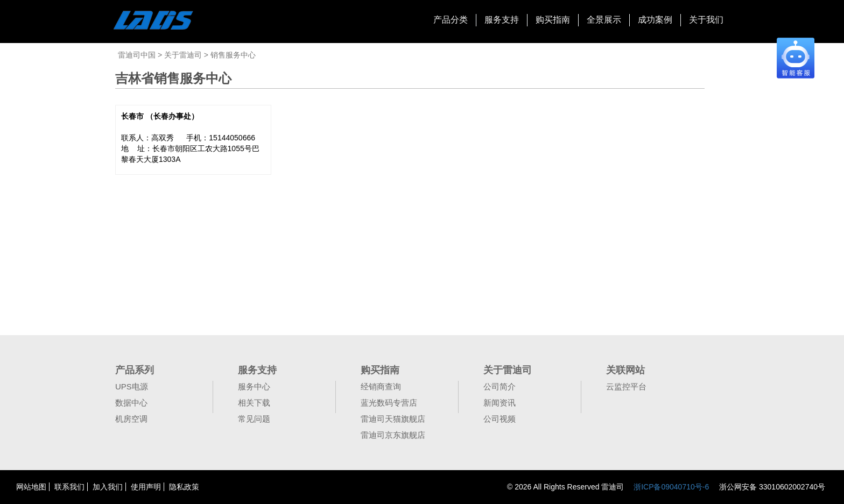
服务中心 (254, 386)
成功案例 (655, 20)
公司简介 (500, 386)
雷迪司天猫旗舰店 (393, 419)
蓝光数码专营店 (389, 403)
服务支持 (502, 20)
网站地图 (31, 487)
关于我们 (706, 20)
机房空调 (131, 419)
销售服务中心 (233, 55)
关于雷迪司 (184, 55)
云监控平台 (626, 386)
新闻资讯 (500, 403)
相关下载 (254, 403)
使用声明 (146, 487)
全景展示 (604, 20)
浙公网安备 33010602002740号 (771, 487)
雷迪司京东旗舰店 (393, 435)
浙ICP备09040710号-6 (671, 487)
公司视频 (500, 419)
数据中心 (131, 403)
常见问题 (254, 419)
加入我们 (108, 487)
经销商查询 (381, 386)
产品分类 (451, 20)
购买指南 (553, 20)
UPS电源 (132, 386)
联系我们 (69, 487)
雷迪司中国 (138, 55)
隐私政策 (184, 487)
